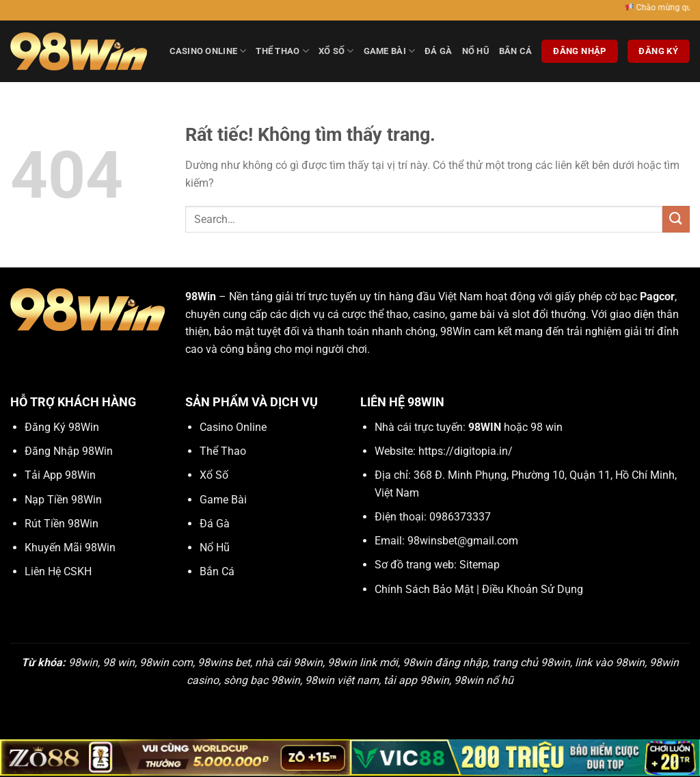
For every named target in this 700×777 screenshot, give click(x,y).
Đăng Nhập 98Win (69, 451)
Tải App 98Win (60, 475)
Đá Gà (438, 51)
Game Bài (390, 51)
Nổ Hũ (476, 51)
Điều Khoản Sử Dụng (533, 589)
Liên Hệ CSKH (58, 571)
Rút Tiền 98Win (62, 524)
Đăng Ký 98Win (62, 427)
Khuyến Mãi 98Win (70, 548)
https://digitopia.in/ (466, 451)
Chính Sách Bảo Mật (424, 589)
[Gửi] (676, 219)
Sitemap (480, 565)
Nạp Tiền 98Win (63, 500)
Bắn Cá (516, 51)
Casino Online (208, 51)
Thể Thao (282, 51)
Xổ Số (336, 51)
